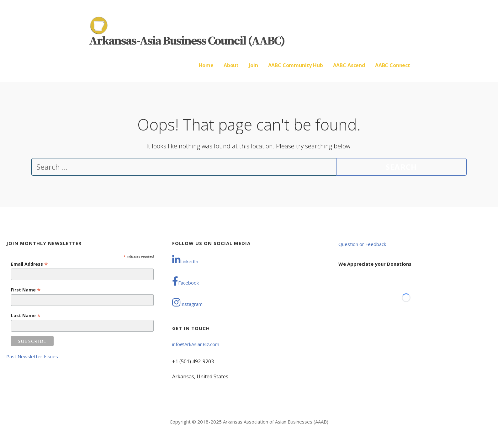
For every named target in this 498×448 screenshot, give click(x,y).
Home (206, 65)
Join (253, 65)
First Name (26, 290)
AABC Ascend (349, 65)
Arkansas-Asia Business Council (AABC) (187, 41)
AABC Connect (393, 65)
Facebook (185, 281)
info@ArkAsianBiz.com (196, 344)
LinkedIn (185, 260)
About (231, 65)
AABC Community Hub (296, 65)
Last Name (26, 315)
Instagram (187, 302)
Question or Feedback (362, 244)
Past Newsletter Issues (32, 356)
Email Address (29, 264)
